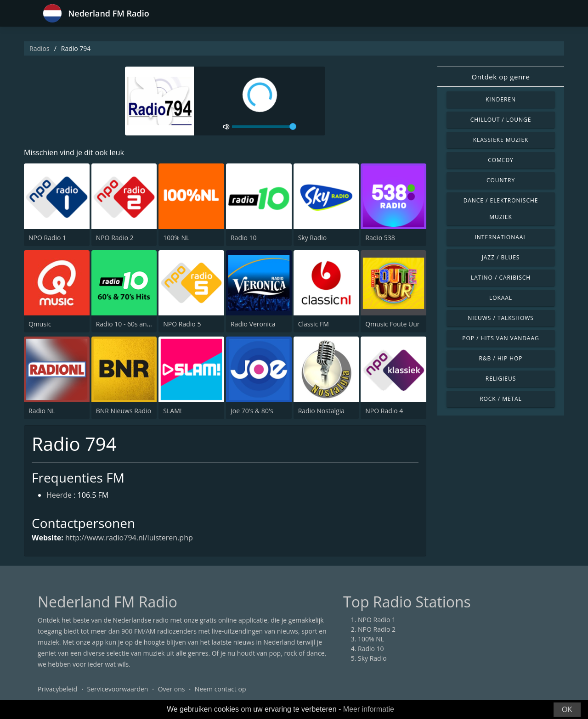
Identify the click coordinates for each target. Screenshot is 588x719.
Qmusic (40, 324)
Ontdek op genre (500, 77)
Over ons (172, 689)
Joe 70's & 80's (252, 411)
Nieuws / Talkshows (501, 318)
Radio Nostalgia (321, 411)
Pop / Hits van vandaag (500, 338)
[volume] (264, 127)
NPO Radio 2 (115, 238)
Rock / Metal (501, 399)
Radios (40, 48)
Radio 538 (380, 238)
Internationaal (501, 237)
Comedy (501, 160)
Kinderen (501, 99)
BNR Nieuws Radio (124, 411)
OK (567, 710)
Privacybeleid (57, 689)
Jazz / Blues (501, 257)
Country (501, 180)
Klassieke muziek (501, 140)
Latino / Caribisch (501, 278)
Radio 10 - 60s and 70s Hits (136, 324)
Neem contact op (220, 689)
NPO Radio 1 (47, 238)
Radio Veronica (253, 324)
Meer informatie (369, 709)
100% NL (176, 238)
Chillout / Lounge (501, 120)
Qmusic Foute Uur (392, 324)
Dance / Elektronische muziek (501, 209)
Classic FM (314, 324)
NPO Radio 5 (182, 324)
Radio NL (42, 411)
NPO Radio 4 (384, 411)
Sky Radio (313, 238)
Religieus (501, 379)
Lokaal (501, 298)
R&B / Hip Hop (501, 358)
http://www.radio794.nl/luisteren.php (129, 538)
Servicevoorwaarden (117, 689)
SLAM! (172, 411)
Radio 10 (244, 238)
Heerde (59, 495)
